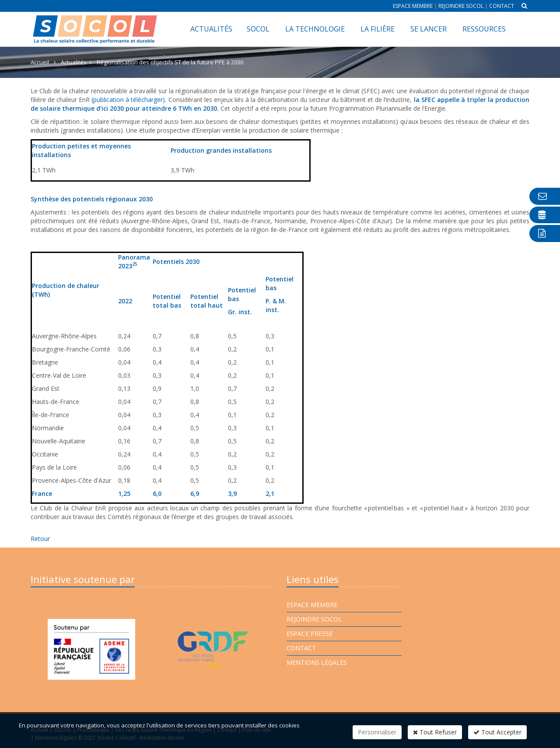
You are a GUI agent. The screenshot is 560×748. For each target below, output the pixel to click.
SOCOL (258, 29)
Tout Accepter (497, 732)
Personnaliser (377, 732)
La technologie (315, 29)
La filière (378, 29)
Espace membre (413, 6)
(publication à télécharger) (128, 100)
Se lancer (429, 29)
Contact (502, 6)
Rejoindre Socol (461, 6)
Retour (40, 539)
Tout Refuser (435, 732)
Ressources (484, 29)
